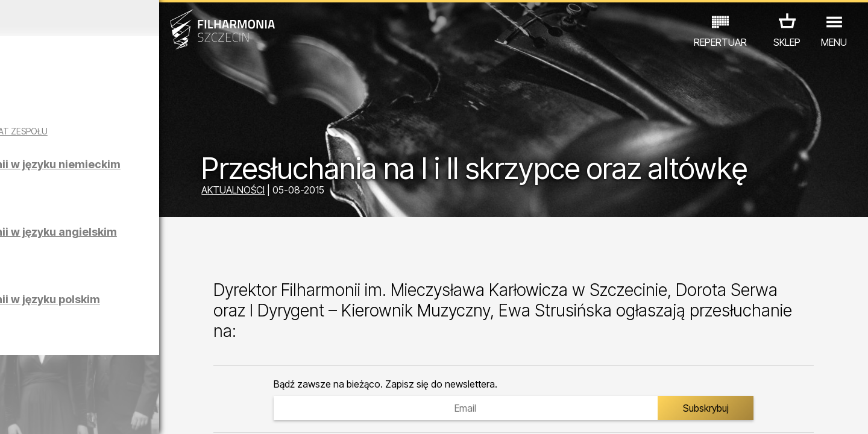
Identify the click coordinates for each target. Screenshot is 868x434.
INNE (187, 381)
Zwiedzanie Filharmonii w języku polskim (140, 316)
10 (171, 414)
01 (13, 414)
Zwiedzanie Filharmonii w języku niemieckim (140, 181)
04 (66, 414)
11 (189, 414)
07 (118, 414)
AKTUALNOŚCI (296, 192)
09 (154, 414)
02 (30, 414)
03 (49, 414)
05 (83, 414)
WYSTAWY (140, 381)
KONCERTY (46, 381)
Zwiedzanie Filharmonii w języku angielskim (140, 248)
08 (136, 414)
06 (101, 414)
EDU (94, 381)
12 (206, 414)
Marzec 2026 (113, 18)
